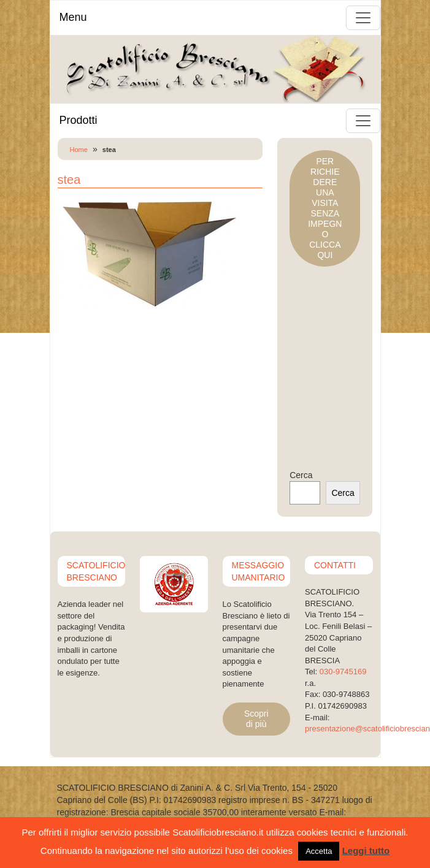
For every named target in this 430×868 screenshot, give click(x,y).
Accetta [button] (319, 851)
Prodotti (79, 120)
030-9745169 (343, 672)
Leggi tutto (366, 851)
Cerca (301, 475)
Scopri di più (256, 719)
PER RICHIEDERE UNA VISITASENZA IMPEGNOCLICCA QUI (325, 208)
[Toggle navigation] (363, 18)
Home (79, 150)
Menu (73, 17)
